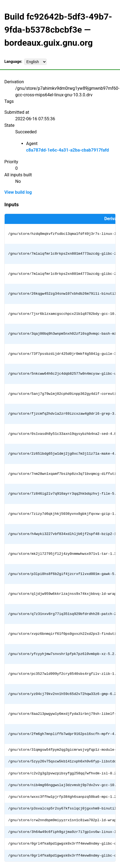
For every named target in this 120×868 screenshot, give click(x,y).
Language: (13, 61)
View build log (18, 192)
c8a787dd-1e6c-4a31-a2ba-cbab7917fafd (67, 150)
